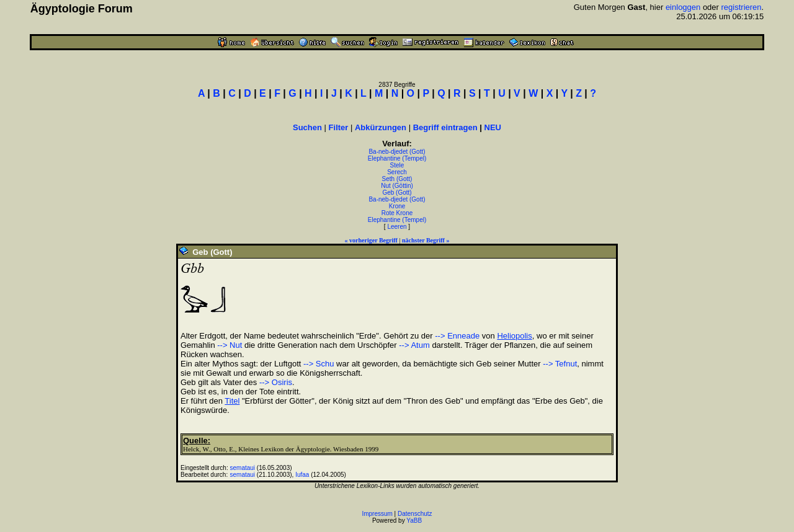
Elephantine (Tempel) (397, 158)
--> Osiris (276, 382)
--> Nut (230, 345)
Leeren (397, 227)
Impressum (377, 514)
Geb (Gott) (397, 193)
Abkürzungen (381, 127)
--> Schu (319, 364)
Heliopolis (514, 336)
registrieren (742, 7)
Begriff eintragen (445, 127)
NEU (493, 127)
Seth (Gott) (397, 179)
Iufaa (302, 475)
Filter (339, 127)
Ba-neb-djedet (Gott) (397, 152)
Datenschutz (415, 514)
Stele (397, 165)
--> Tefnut (560, 364)
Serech (397, 172)
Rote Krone (397, 213)
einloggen (683, 7)
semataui (243, 468)
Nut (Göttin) (397, 186)
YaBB (414, 521)
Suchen (307, 127)
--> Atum (414, 345)
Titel (232, 401)
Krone (397, 206)
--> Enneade (457, 336)
